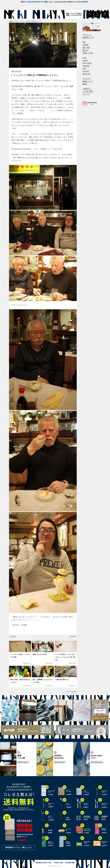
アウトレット (87, 35)
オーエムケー (87, 78)
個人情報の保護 (70, 863)
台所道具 (86, 45)
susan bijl (86, 71)
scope (85, 58)
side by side (87, 74)
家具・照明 (86, 48)
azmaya (85, 60)
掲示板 (85, 84)
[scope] (18, 14)
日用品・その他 (88, 53)
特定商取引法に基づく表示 (43, 863)
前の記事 (73, 636)
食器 (84, 42)
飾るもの (86, 50)
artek (84, 68)
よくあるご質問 (88, 91)
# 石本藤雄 (24, 625)
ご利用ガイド (87, 89)
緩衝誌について (88, 81)
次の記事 (13, 636)
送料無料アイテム (88, 37)
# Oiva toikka (15, 625)
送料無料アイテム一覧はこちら (19, 848)
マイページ (86, 94)
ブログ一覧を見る (72, 692)
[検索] (84, 97)
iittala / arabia (87, 63)
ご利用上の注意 (58, 863)
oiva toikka (86, 66)
